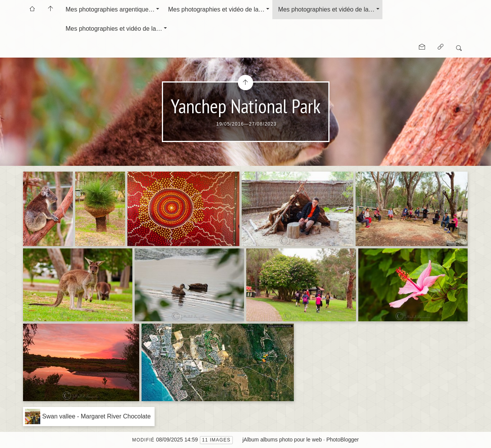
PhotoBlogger (343, 440)
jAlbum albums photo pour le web (282, 440)
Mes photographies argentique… (110, 9)
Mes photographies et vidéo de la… (216, 9)
